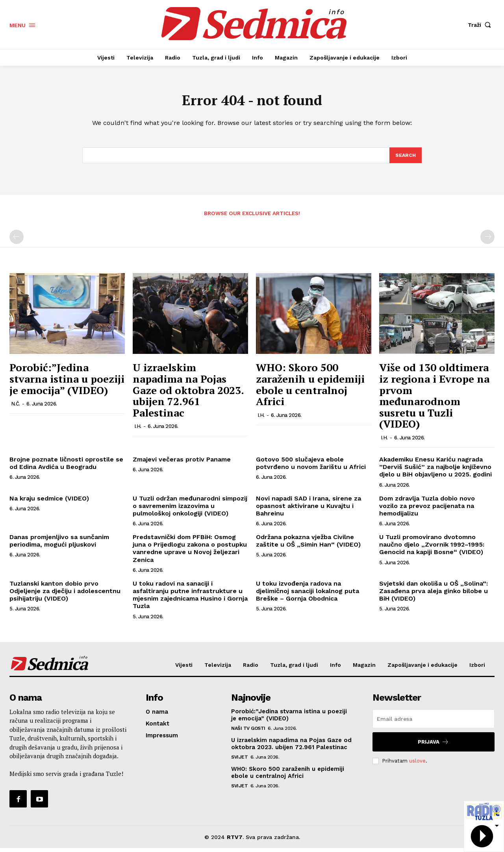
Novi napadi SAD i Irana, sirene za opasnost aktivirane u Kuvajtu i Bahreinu (309, 509)
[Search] (405, 158)
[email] (434, 723)
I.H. (138, 430)
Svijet (239, 761)
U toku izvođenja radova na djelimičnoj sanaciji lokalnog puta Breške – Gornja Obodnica (308, 594)
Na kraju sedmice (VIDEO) (49, 502)
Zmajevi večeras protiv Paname (182, 463)
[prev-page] (17, 241)
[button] (481, 25)
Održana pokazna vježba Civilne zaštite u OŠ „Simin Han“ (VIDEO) (308, 544)
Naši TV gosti (248, 732)
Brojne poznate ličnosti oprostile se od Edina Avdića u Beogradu (66, 467)
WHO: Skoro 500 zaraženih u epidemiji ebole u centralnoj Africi (310, 388)
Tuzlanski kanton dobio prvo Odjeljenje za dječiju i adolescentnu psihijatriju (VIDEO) (65, 594)
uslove (417, 764)
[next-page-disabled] (487, 241)
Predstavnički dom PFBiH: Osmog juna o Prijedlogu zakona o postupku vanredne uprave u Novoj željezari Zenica (190, 552)
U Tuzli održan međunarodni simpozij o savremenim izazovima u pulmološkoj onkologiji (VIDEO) (190, 509)
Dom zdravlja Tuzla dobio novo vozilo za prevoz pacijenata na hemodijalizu (427, 509)
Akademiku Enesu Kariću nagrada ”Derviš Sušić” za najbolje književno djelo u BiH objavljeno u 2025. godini (435, 470)
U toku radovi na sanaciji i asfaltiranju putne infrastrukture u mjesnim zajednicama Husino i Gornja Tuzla (190, 598)
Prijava (433, 746)
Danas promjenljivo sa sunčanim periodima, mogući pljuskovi (59, 544)
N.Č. (16, 407)
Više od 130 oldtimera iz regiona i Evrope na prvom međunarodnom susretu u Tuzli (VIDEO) (434, 399)
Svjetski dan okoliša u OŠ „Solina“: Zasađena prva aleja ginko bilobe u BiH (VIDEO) (434, 594)
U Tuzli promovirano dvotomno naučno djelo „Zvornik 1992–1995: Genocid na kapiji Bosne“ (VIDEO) (432, 548)
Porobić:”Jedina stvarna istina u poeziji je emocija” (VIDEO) (67, 382)
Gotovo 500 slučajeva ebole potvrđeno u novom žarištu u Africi (311, 467)
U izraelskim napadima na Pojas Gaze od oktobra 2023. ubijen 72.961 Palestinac (188, 394)
